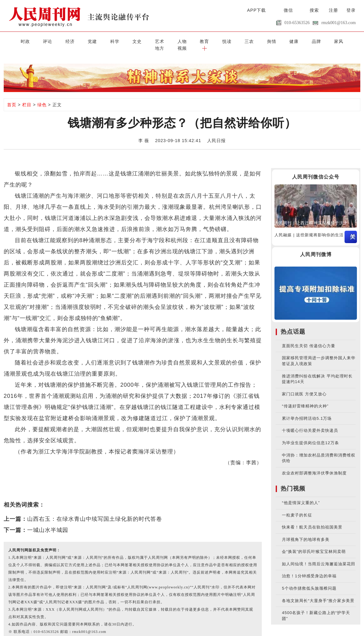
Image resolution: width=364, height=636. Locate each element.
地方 (311, 41)
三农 (212, 41)
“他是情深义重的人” (301, 496)
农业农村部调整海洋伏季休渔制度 (314, 466)
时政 (14, 41)
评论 (33, 41)
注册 (333, 10)
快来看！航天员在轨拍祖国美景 (312, 520)
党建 (73, 41)
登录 (351, 10)
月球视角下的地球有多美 (306, 532)
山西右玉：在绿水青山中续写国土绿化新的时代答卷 (95, 512)
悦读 (192, 41)
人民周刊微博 (316, 247)
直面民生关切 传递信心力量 (309, 339)
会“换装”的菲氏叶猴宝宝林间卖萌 (314, 545)
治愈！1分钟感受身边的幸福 (309, 569)
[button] (350, 41)
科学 (93, 41)
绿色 (42, 98)
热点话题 (293, 324)
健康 (251, 41)
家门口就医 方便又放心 (304, 387)
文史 (113, 41)
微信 (288, 10)
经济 (53, 41)
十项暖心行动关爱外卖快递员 (310, 424)
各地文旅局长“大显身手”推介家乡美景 (318, 594)
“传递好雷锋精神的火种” (305, 399)
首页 (12, 98)
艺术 (132, 41)
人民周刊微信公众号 (316, 170)
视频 (331, 41)
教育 (172, 41)
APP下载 (256, 10)
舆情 (232, 41)
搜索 (314, 10)
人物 (152, 41)
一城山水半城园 (48, 523)
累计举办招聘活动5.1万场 (307, 411)
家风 (291, 41)
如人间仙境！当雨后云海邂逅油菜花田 (319, 557)
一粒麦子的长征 (297, 508)
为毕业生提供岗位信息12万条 (310, 436)
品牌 (271, 41)
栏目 (27, 98)
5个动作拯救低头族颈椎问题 (309, 581)
